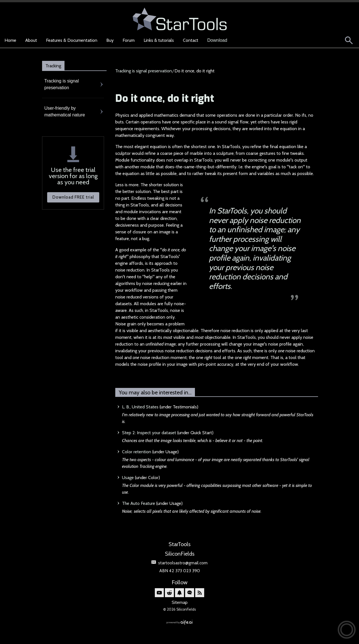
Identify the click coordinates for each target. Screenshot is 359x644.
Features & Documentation (72, 40)
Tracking (53, 66)
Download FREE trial (73, 197)
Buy (110, 40)
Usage (128, 478)
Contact (191, 40)
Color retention (137, 452)
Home (10, 40)
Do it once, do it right (165, 99)
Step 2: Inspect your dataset (149, 433)
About (31, 40)
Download (217, 40)
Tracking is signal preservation (62, 84)
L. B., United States (140, 407)
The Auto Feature (139, 503)
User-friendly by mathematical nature (65, 111)
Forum (129, 40)
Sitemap (180, 602)
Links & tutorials (159, 40)
